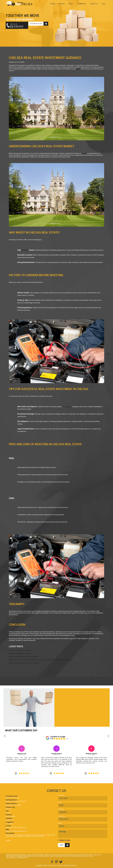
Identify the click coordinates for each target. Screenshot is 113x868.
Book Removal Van (36, 24)
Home (53, 4)
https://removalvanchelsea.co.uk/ (16, 831)
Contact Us (94, 4)
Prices (71, 4)
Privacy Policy (88, 856)
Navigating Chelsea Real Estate (20, 653)
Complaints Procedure (35, 855)
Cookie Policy (77, 856)
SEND (62, 845)
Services (62, 4)
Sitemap (8, 841)
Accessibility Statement (15, 856)
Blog (104, 4)
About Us (98, 855)
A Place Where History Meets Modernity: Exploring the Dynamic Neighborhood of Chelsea (40, 660)
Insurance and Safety (63, 856)
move (78, 69)
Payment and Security (47, 856)
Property (25, 250)
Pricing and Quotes (31, 856)
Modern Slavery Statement (16, 855)
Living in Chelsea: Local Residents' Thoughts (24, 663)
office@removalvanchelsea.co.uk (16, 827)
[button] (5, 736)
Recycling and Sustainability (17, 858)
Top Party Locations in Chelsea (20, 650)
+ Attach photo (64, 840)
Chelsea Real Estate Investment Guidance (23, 656)
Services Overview (67, 855)
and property (67, 407)
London (84, 153)
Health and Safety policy (84, 855)
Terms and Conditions (52, 855)
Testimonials (81, 4)
